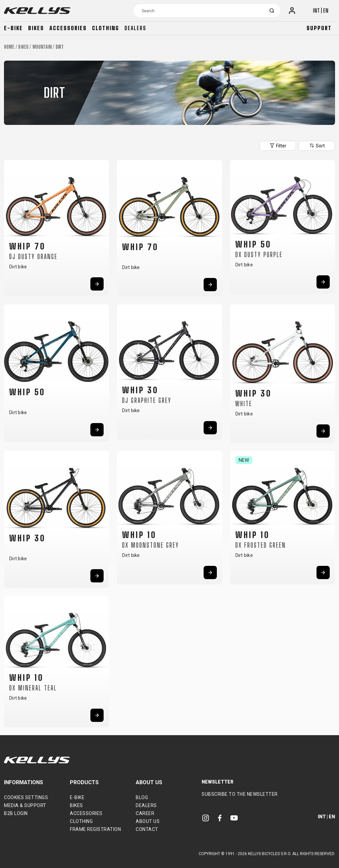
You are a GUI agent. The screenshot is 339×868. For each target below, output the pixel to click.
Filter (278, 145)
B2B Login (16, 813)
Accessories (68, 28)
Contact (147, 829)
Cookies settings (26, 797)
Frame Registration (95, 829)
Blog (142, 797)
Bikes (36, 28)
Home (9, 47)
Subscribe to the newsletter (240, 794)
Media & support (25, 805)
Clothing (106, 28)
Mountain (42, 47)
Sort (317, 145)
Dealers (135, 28)
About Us (148, 821)
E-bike (13, 28)
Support (319, 28)
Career (145, 813)
